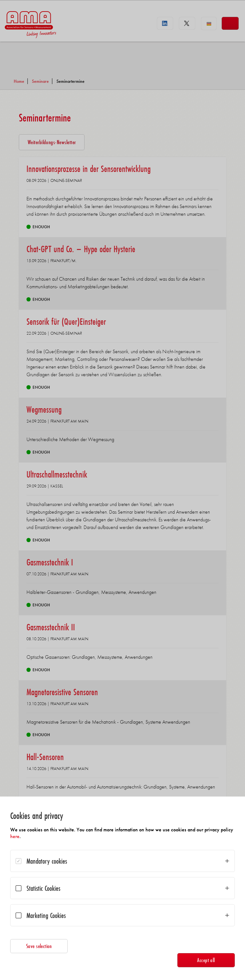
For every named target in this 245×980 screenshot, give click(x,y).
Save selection (39, 946)
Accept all (206, 960)
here (15, 836)
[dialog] (122, 888)
